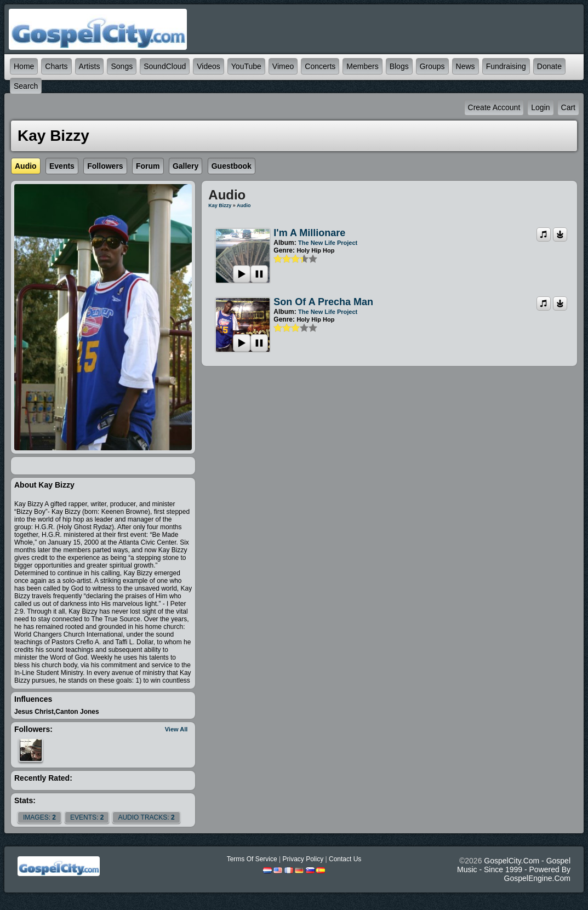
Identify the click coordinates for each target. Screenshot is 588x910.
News (466, 66)
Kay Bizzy (220, 205)
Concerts (320, 66)
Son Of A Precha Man (323, 302)
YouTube (246, 66)
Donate (549, 66)
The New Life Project (328, 243)
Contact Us (345, 859)
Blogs (399, 66)
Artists (90, 66)
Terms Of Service (252, 859)
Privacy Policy (303, 859)
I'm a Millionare (309, 233)
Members (362, 66)
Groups (432, 66)
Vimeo (283, 66)
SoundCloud (165, 66)
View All (176, 729)
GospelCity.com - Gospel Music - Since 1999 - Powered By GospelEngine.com (514, 869)
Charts (56, 66)
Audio (244, 205)
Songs (122, 66)
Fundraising (506, 66)
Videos (209, 66)
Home (24, 66)
